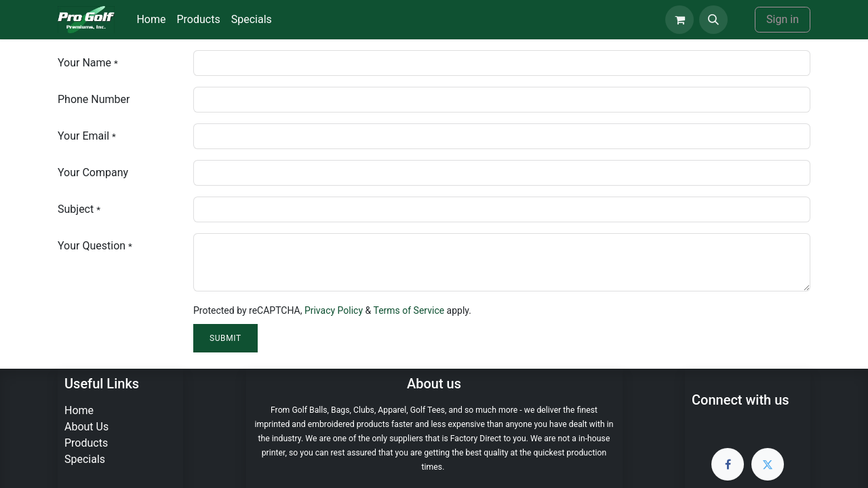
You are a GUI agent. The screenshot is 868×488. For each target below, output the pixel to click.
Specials (85, 459)
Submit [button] (225, 338)
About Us (86, 427)
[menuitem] (151, 20)
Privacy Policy (334, 310)
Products (86, 443)
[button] (713, 20)
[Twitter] (768, 464)
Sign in (783, 19)
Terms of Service (409, 310)
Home (79, 410)
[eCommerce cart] (679, 20)
